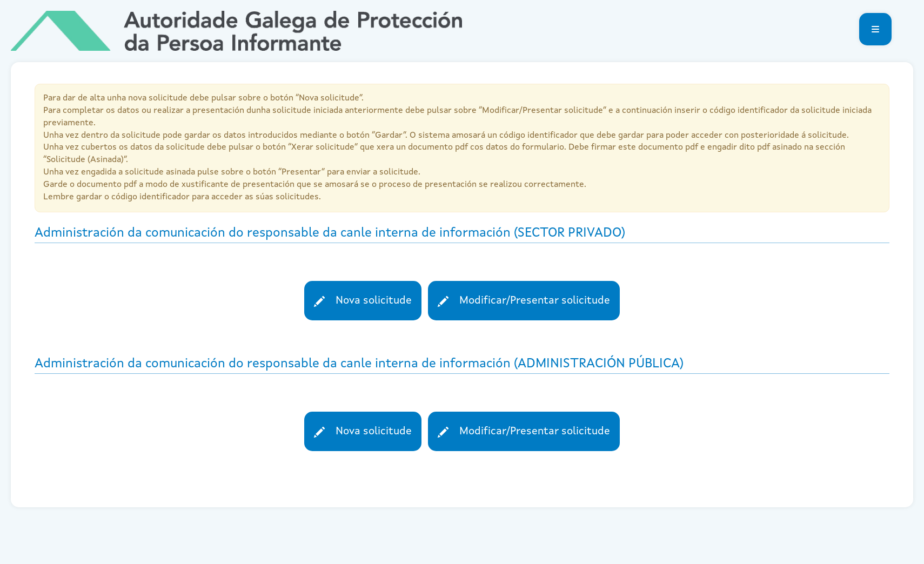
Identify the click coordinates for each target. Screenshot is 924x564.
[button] (875, 29)
